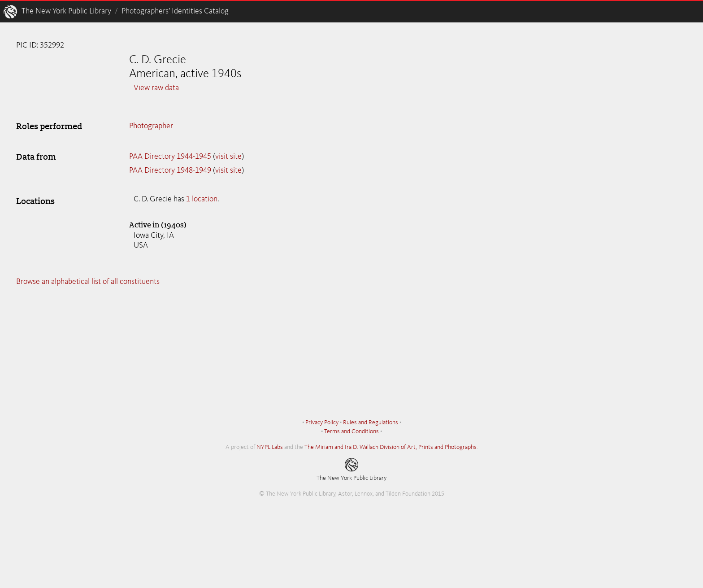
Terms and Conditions (351, 431)
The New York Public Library (66, 11)
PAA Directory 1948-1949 (170, 170)
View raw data (156, 88)
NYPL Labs (270, 447)
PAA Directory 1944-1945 (170, 157)
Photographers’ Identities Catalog (175, 11)
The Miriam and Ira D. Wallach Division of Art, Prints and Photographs (391, 447)
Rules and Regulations (371, 422)
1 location (202, 199)
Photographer (151, 126)
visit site (228, 157)
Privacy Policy (322, 422)
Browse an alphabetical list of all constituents (88, 282)
